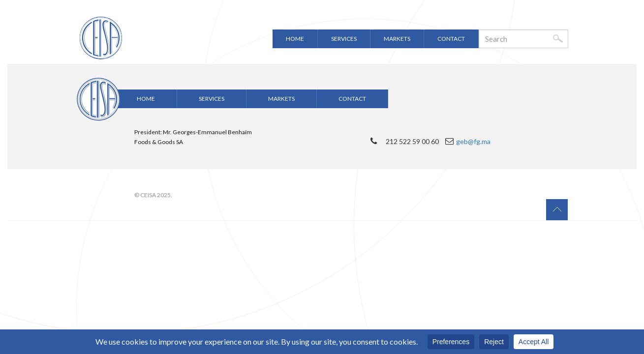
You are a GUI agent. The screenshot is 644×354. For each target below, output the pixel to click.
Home (295, 39)
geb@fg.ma (473, 141)
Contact (451, 39)
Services (344, 39)
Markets (397, 39)
